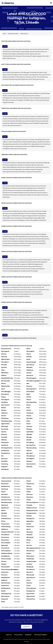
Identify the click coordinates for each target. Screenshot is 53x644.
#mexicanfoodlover (31, 338)
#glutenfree (5, 424)
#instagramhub (32, 402)
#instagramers (31, 389)
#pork (29, 529)
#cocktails (5, 429)
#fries (3, 521)
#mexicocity (5, 524)
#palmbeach (5, 577)
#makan (29, 564)
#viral (28, 359)
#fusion (4, 561)
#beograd (30, 537)
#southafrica (31, 445)
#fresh (29, 397)
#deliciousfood (32, 508)
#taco (29, 580)
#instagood (5, 351)
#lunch (3, 383)
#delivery (4, 413)
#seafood (5, 445)
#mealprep (5, 469)
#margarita (30, 518)
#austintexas (6, 583)
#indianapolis (6, 588)
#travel (4, 354)
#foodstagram (31, 378)
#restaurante (31, 464)
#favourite (30, 527)
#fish (28, 421)
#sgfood (4, 580)
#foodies (30, 418)
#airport (29, 461)
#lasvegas (5, 426)
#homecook (30, 551)
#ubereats (5, 572)
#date (3, 510)
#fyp (3, 370)
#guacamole (31, 596)
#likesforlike (6, 386)
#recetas (4, 575)
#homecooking (31, 448)
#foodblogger (6, 391)
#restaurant (5, 405)
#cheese (4, 434)
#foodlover (5, 394)
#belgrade (30, 567)
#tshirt (29, 410)
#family (29, 357)
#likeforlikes (6, 359)
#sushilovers (31, 569)
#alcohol (29, 489)
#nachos (29, 583)
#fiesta (29, 450)
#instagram (30, 351)
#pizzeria (30, 572)
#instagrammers (7, 448)
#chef (28, 424)
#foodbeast (5, 535)
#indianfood (5, 486)
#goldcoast (5, 508)
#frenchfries (31, 599)
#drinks (4, 410)
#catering (5, 464)
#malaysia (30, 413)
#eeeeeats (5, 442)
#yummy (4, 367)
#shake (4, 564)
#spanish (29, 535)
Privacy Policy (18, 635)
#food (29, 354)
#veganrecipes (31, 513)
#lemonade (30, 575)
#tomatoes (5, 537)
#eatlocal (5, 489)
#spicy (3, 492)
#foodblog (30, 442)
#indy (3, 602)
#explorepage (31, 362)
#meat (29, 481)
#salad (29, 440)
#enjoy (4, 397)
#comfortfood (6, 500)
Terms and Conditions (41, 635)
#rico (28, 543)
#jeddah (4, 513)
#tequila (29, 505)
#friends (4, 357)
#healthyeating (7, 421)
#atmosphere (6, 551)
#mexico (29, 386)
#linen (29, 540)
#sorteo (29, 545)
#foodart (5, 494)
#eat (28, 408)
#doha (29, 492)
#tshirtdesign (6, 527)
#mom (29, 405)
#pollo (3, 591)
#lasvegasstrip (6, 594)
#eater (29, 524)
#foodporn (5, 362)
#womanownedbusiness (9, 569)
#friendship (30, 391)
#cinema (29, 426)
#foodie (4, 365)
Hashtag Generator (13, 34)
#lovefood (5, 484)
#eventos (5, 459)
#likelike (29, 434)
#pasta (4, 432)
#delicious (30, 370)
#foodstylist (6, 567)
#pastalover (5, 596)
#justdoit (30, 453)
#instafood (30, 365)
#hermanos (30, 556)
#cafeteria (5, 586)
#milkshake (30, 559)
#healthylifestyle (7, 378)
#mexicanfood (7, 338)
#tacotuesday (6, 559)
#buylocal (5, 505)
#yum (3, 389)
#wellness (5, 402)
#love (28, 349)
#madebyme (6, 556)
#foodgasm (5, 400)
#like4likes (5, 373)
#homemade (6, 381)
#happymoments (32, 510)
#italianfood (6, 453)
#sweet (29, 373)
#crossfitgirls (6, 543)
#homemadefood (32, 502)
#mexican (30, 497)
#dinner (4, 375)
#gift (28, 394)
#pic (28, 383)
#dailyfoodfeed (7, 553)
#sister (4, 416)
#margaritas (31, 591)
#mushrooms (6, 497)
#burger (29, 437)
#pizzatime (5, 540)
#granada (5, 545)
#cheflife (4, 461)
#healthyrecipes (7, 502)
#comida (4, 437)
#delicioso (5, 529)
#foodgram (30, 459)
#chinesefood (6, 518)
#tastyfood (5, 548)
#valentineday (31, 561)
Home (4, 34)
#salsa (29, 500)
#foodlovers (31, 456)
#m (2, 456)
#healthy (29, 367)
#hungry (29, 429)
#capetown (30, 484)
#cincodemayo (31, 588)
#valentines (5, 450)
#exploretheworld (7, 532)
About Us (9, 635)
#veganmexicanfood (18, 338)
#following (5, 418)
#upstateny (30, 594)
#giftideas (30, 432)
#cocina (4, 516)
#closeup (30, 494)
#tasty (29, 400)
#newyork (30, 375)
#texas (29, 416)
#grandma (30, 521)
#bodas (29, 516)
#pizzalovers (31, 577)
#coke (29, 586)
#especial (5, 599)
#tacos (29, 486)
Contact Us (26, 627)
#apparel (4, 467)
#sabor (29, 553)
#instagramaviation (33, 548)
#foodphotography (33, 381)
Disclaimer (28, 635)
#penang (29, 532)
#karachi (29, 467)
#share (4, 408)
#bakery (4, 440)
